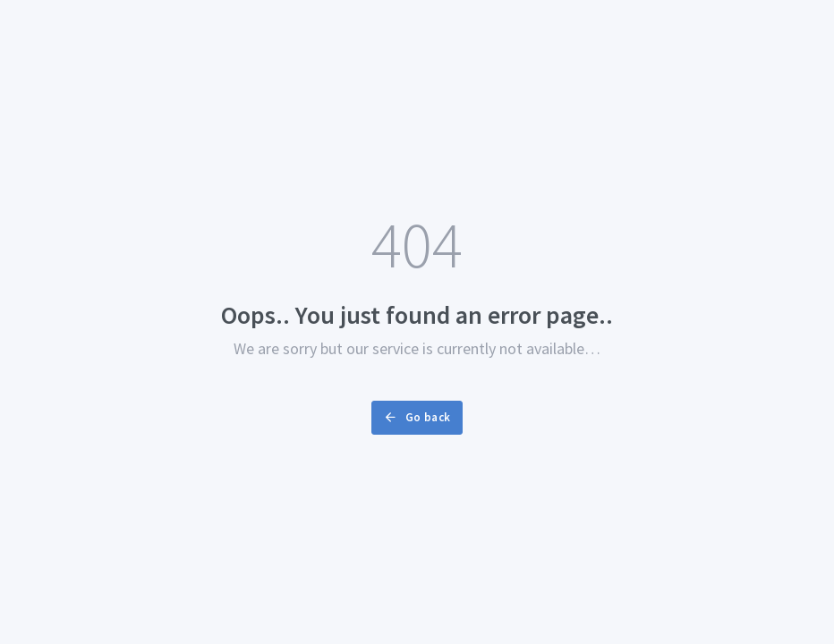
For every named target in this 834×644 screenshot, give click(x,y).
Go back (417, 417)
